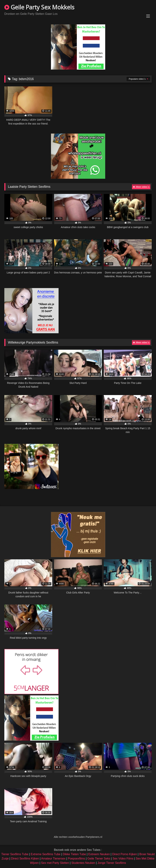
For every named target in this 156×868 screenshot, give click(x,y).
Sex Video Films (123, 859)
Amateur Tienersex (53, 859)
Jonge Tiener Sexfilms (112, 863)
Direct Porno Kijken (125, 854)
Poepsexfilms (76, 859)
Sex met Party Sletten (55, 863)
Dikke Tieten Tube (74, 854)
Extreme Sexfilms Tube (46, 854)
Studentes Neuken (83, 863)
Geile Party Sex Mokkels (39, 7)
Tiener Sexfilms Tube (15, 854)
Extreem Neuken (99, 854)
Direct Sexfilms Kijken (25, 859)
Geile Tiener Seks (99, 859)
